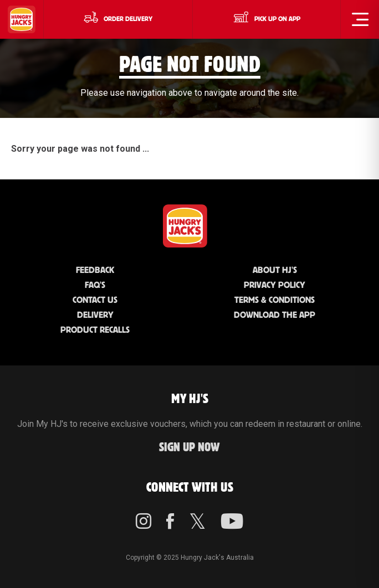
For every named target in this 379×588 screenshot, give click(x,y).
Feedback (95, 270)
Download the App (275, 315)
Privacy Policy (275, 285)
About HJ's (275, 270)
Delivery (95, 315)
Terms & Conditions (275, 300)
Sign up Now (189, 448)
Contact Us (95, 300)
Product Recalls (95, 330)
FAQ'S (95, 285)
